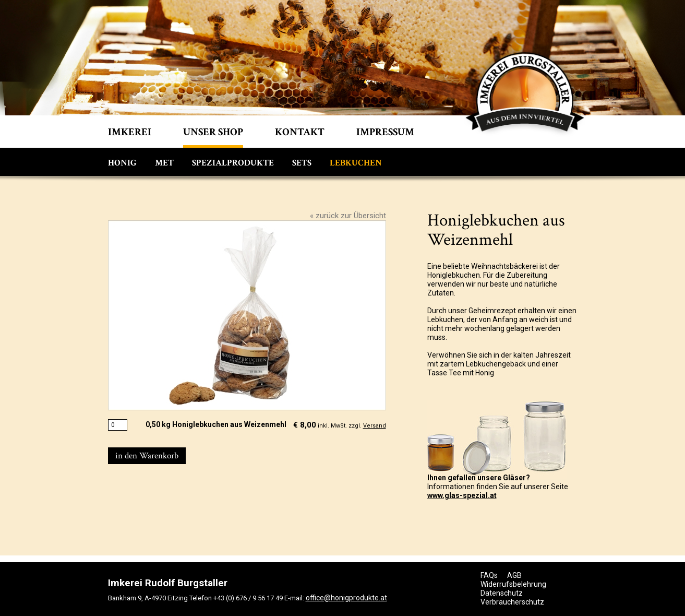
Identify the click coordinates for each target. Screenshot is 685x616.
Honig (122, 163)
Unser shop (213, 132)
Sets (302, 163)
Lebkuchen (356, 163)
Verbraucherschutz (512, 602)
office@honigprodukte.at (346, 598)
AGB (514, 575)
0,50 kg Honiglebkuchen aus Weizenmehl (216, 424)
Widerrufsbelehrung (513, 584)
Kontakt (300, 132)
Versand (375, 426)
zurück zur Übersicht (351, 216)
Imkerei (130, 132)
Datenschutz (502, 593)
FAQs (489, 575)
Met (164, 163)
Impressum (385, 132)
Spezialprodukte (233, 163)
